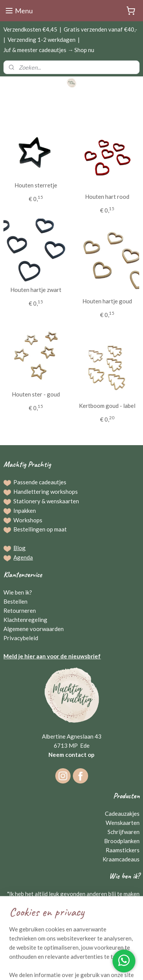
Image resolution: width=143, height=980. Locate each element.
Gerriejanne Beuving (112, 921)
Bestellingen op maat (40, 529)
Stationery (27, 501)
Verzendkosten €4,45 (30, 29)
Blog (19, 548)
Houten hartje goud (107, 301)
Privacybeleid (21, 638)
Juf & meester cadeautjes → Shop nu (49, 50)
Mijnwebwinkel (84, 966)
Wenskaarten (123, 823)
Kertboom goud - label (107, 406)
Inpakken (25, 511)
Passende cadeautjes (40, 482)
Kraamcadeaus (121, 859)
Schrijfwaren (124, 832)
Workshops (28, 520)
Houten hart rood (107, 197)
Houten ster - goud (36, 394)
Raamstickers (123, 850)
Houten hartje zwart (36, 290)
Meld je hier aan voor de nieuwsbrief (52, 656)
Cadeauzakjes (122, 813)
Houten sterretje (36, 185)
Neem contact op (71, 755)
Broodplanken (122, 841)
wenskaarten (63, 501)
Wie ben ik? (18, 592)
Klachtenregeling (25, 620)
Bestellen (15, 601)
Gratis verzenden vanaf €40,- (100, 29)
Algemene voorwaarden (34, 629)
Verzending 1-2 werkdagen (42, 40)
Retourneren (20, 611)
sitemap (75, 954)
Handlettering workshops (46, 492)
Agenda (23, 557)
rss (89, 954)
